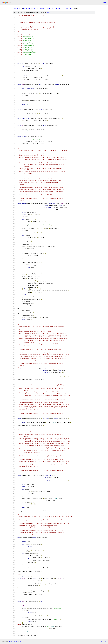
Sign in (105, 3)
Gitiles (10, 641)
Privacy (15, 641)
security (69, 8)
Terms (19, 641)
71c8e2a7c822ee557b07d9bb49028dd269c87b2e (45, 8)
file (47, 12)
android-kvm (17, 8)
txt (101, 641)
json (105, 641)
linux (25, 8)
